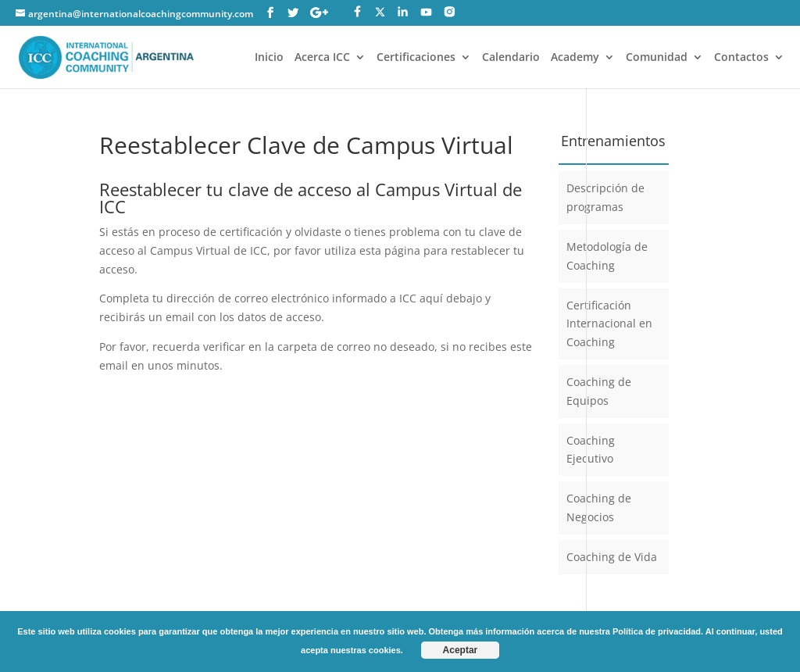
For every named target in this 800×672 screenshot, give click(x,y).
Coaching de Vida (612, 557)
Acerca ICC (322, 58)
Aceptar (461, 650)
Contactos (741, 58)
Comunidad (657, 58)
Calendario (511, 58)
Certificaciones (416, 58)
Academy (575, 58)
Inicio (269, 58)
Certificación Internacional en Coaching (609, 324)
